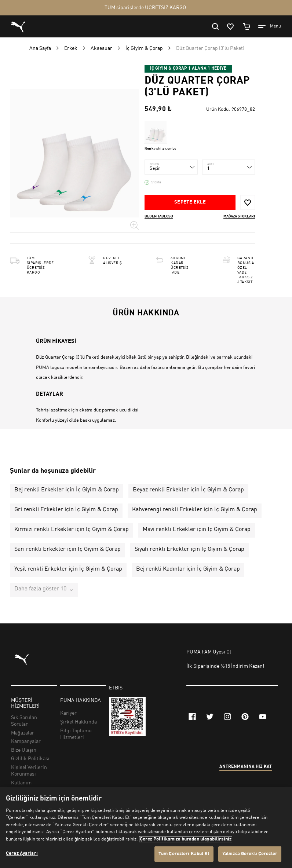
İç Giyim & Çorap (144, 48)
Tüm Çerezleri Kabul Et (184, 854)
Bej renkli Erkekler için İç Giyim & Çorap (67, 490)
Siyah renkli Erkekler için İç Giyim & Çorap (189, 549)
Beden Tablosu (159, 216)
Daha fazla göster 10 (40, 589)
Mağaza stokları (239, 216)
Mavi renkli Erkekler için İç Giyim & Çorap (197, 530)
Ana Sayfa (40, 48)
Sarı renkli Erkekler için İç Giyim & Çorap (67, 549)
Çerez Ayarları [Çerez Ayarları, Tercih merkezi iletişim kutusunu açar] (22, 854)
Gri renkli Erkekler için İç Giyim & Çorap (66, 510)
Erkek (71, 48)
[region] (146, 827)
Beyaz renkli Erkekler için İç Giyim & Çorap (188, 490)
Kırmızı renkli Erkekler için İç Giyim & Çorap (72, 530)
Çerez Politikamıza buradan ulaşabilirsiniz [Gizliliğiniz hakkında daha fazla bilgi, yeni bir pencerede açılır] (186, 839)
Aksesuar (101, 48)
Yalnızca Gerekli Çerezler (250, 854)
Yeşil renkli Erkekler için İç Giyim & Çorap (68, 569)
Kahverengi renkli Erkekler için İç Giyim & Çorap (195, 510)
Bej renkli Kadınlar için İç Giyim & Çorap (188, 569)
